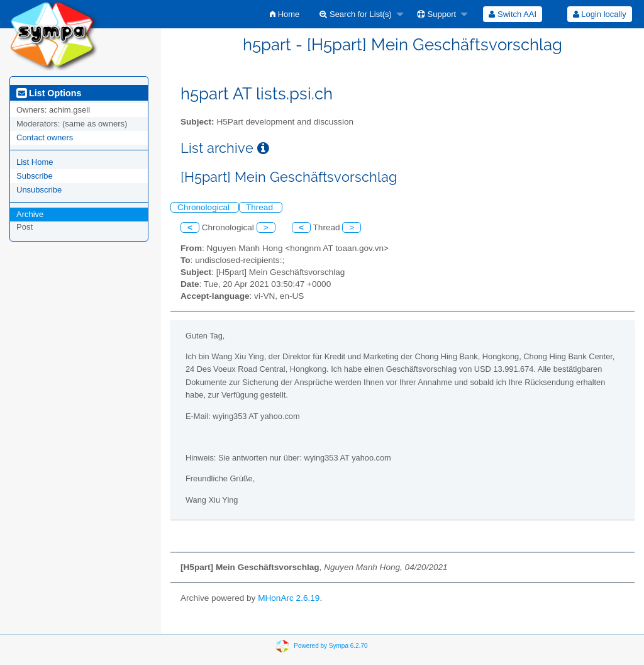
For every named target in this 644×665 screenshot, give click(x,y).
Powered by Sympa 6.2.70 (330, 645)
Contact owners (45, 137)
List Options (49, 93)
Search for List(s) (356, 14)
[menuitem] (285, 14)
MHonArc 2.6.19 (289, 598)
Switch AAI (513, 14)
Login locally (600, 14)
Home (285, 14)
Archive (30, 214)
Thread (261, 207)
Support (436, 14)
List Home (35, 162)
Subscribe (35, 176)
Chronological (205, 207)
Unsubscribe (39, 190)
